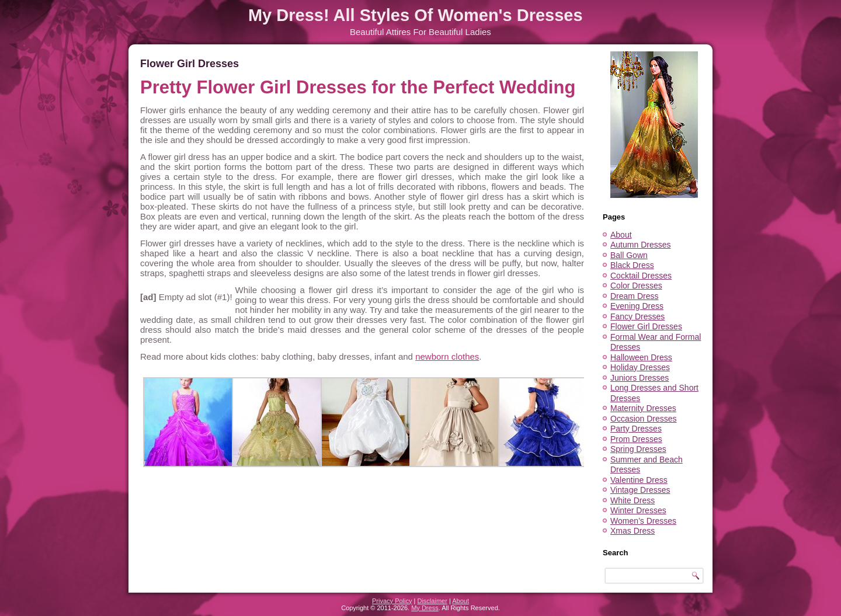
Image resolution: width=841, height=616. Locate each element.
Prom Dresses (636, 439)
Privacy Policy (392, 601)
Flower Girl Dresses (646, 326)
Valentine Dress (639, 480)
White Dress (633, 500)
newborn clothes (447, 356)
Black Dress (632, 265)
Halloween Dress (641, 357)
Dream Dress (634, 296)
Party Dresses (636, 429)
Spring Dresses (638, 449)
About (621, 235)
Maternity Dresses (643, 408)
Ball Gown (629, 255)
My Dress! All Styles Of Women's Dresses (416, 15)
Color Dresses (636, 286)
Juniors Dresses (640, 378)
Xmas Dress (633, 531)
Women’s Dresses (643, 521)
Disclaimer (432, 601)
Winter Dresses (638, 510)
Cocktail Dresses (641, 276)
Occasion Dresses (644, 419)
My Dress (425, 608)
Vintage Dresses (640, 490)
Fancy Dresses (637, 316)
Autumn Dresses (640, 245)
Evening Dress (637, 306)
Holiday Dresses (640, 367)
